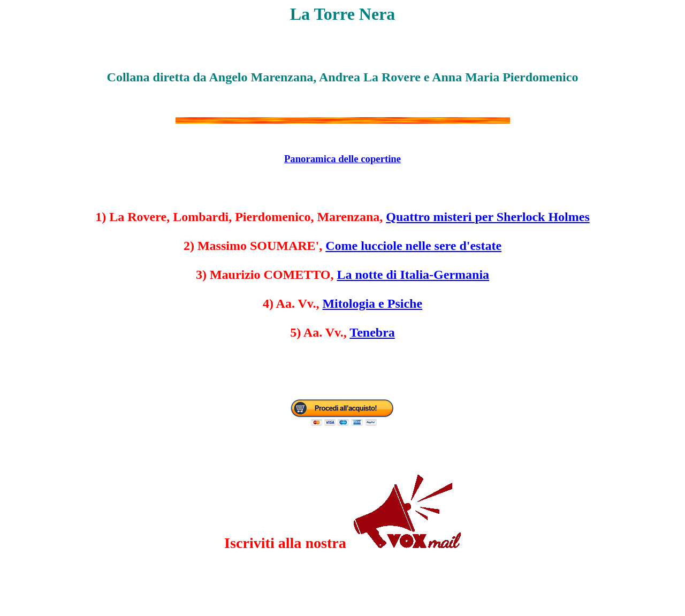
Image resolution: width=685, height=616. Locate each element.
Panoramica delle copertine (342, 159)
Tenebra (372, 332)
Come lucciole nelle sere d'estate (413, 246)
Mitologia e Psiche (372, 303)
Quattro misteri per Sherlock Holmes (488, 217)
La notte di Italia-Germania (413, 275)
